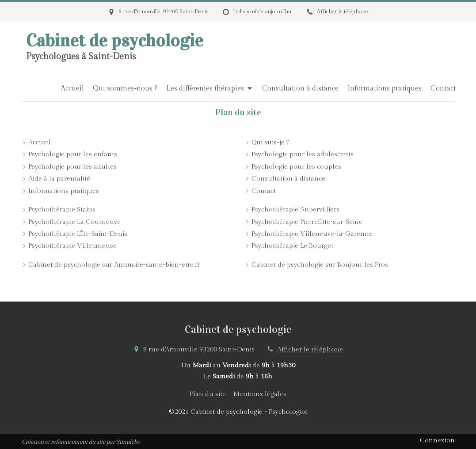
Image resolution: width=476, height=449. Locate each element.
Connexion (437, 440)
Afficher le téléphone (343, 12)
